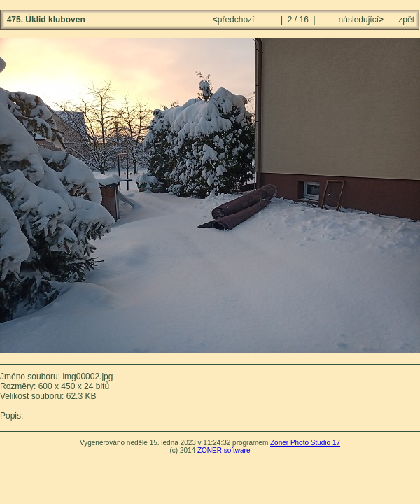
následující (360, 20)
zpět (406, 20)
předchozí (235, 20)
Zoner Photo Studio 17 (305, 443)
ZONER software (224, 450)
